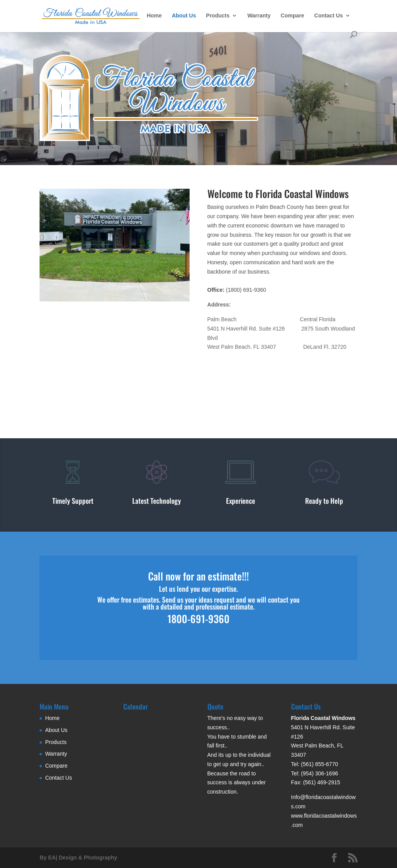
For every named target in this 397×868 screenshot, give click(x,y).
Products (218, 16)
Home (154, 16)
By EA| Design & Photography (78, 858)
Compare (293, 16)
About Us (184, 16)
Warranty (259, 16)
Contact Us (329, 16)
